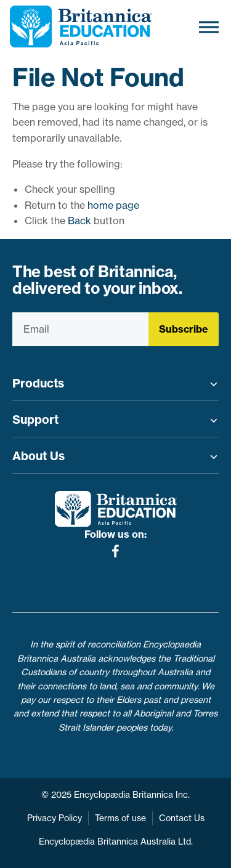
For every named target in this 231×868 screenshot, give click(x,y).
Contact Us (182, 818)
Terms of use (120, 818)
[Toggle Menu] (209, 27)
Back (79, 221)
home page (113, 205)
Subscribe (184, 329)
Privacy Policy (55, 818)
